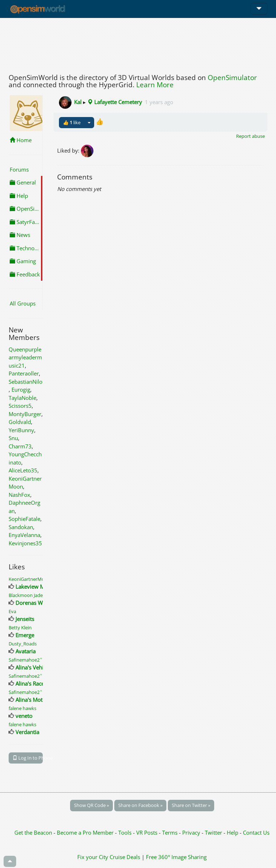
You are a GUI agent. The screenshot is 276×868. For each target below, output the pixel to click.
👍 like (72, 122)
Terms (171, 832)
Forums (19, 169)
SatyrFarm (26, 222)
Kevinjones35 (25, 543)
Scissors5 (20, 406)
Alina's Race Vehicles (41, 683)
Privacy (191, 832)
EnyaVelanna (24, 535)
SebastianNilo (26, 382)
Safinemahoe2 (26, 660)
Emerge (25, 635)
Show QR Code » (91, 805)
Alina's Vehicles (34, 667)
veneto (24, 716)
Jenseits (25, 619)
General (23, 182)
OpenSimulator (232, 78)
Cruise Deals (125, 857)
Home (21, 140)
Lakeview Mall (33, 587)
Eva (12, 611)
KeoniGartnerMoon (29, 579)
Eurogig (21, 389)
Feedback (25, 274)
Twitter (213, 832)
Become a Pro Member (86, 832)
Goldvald (20, 422)
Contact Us (256, 832)
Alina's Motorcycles (39, 700)
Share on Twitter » (191, 805)
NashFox (19, 495)
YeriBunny (21, 430)
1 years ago (159, 102)
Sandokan (21, 527)
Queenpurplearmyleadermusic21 (25, 357)
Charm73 (20, 446)
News (20, 235)
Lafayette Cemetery (115, 102)
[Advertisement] (138, 44)
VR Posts (148, 832)
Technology (26, 248)
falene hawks (22, 708)
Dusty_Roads (23, 644)
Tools (126, 832)
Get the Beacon (33, 832)
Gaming (23, 261)
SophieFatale (24, 519)
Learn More (155, 85)
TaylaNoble (22, 398)
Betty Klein (20, 627)
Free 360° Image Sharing (176, 857)
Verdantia (27, 732)
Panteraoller (24, 373)
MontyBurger (25, 414)
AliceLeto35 (23, 470)
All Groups (23, 303)
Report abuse (250, 136)
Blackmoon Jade (26, 595)
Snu (13, 438)
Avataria (26, 651)
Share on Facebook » (140, 805)
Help (19, 196)
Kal (78, 102)
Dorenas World (34, 603)
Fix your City (93, 857)
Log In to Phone (28, 758)
